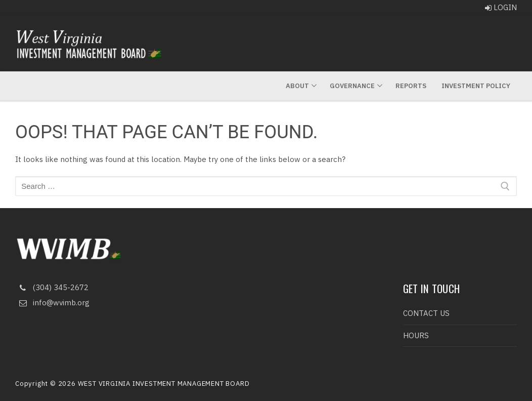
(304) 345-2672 (52, 288)
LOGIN (501, 7)
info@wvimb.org (52, 303)
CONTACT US (426, 313)
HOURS (416, 335)
